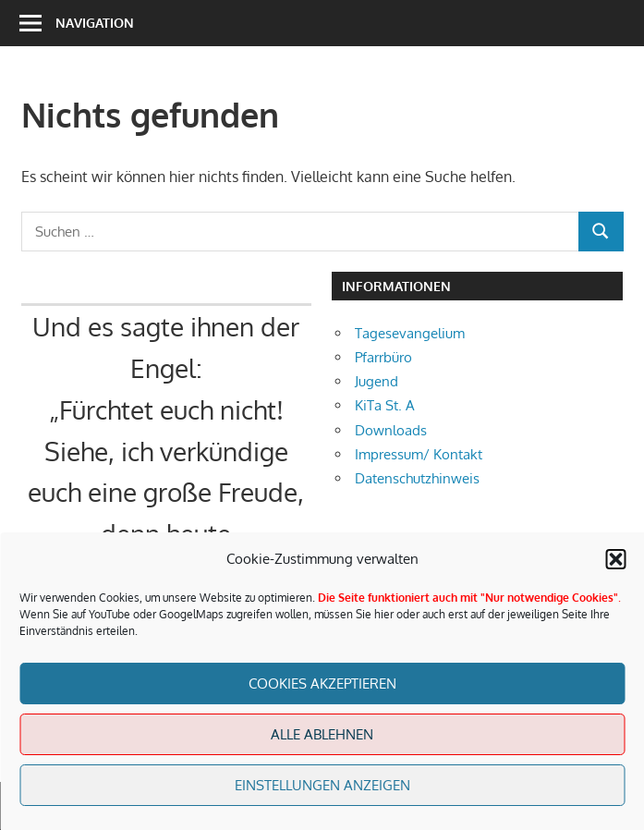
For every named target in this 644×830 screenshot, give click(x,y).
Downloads (391, 430)
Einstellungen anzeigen (322, 785)
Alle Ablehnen (322, 734)
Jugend (377, 381)
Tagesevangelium (410, 333)
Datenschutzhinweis (417, 478)
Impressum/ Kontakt (419, 454)
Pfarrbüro (383, 357)
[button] (615, 559)
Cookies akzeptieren (322, 684)
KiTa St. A (385, 405)
